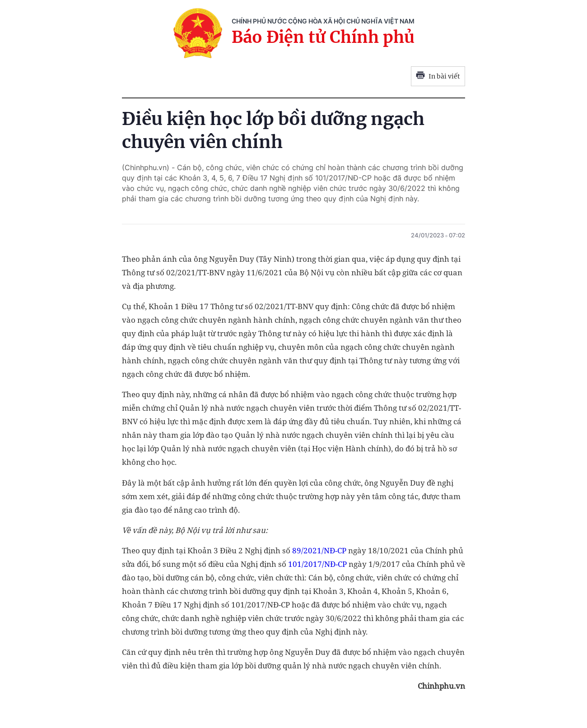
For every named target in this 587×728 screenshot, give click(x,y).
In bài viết (438, 76)
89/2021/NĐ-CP (319, 550)
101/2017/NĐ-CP (317, 564)
